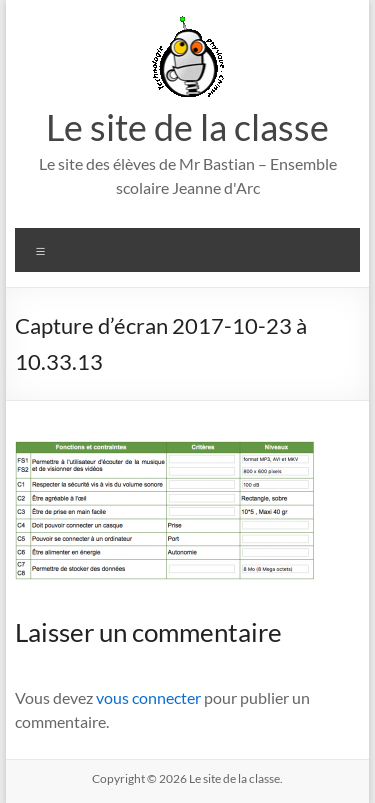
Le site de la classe (187, 127)
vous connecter (148, 697)
